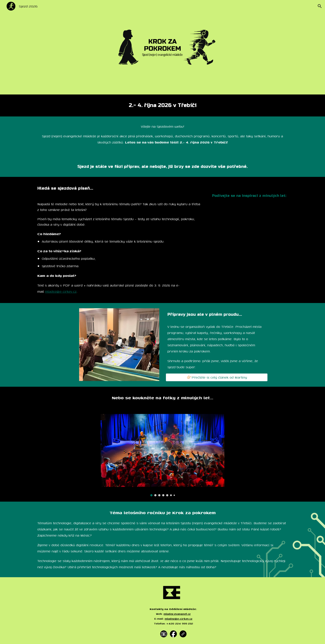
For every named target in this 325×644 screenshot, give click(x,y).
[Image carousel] (162, 455)
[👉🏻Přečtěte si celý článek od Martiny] (217, 377)
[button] (320, 6)
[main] (162, 105)
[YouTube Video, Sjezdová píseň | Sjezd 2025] (249, 230)
